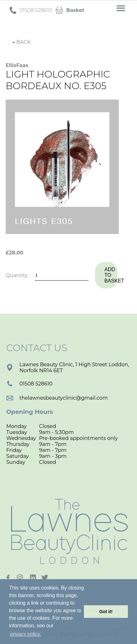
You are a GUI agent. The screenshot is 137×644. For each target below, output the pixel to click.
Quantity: (17, 275)
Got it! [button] (106, 612)
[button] (121, 9)
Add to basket (111, 275)
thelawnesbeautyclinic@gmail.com (57, 398)
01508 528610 (29, 384)
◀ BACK (21, 42)
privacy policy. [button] (26, 634)
